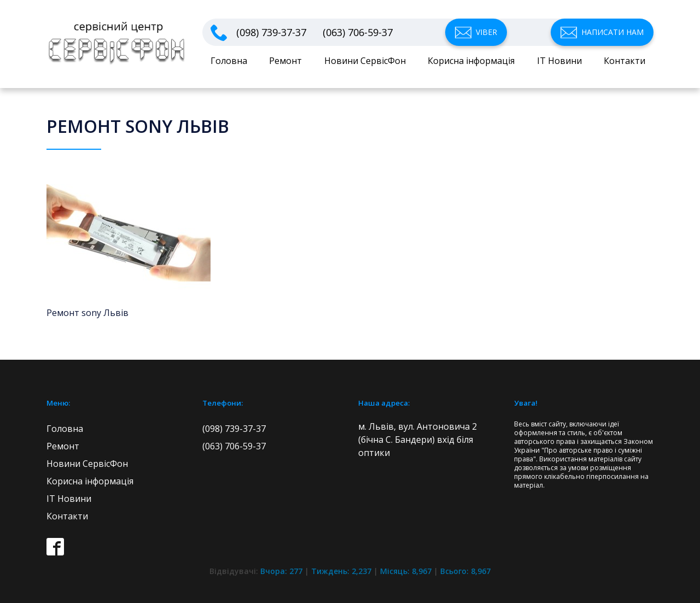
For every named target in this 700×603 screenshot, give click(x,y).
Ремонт (285, 61)
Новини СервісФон (365, 61)
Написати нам (612, 32)
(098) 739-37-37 (271, 33)
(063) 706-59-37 (358, 33)
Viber (486, 32)
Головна (229, 61)
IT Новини (559, 61)
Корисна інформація (471, 61)
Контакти (625, 61)
